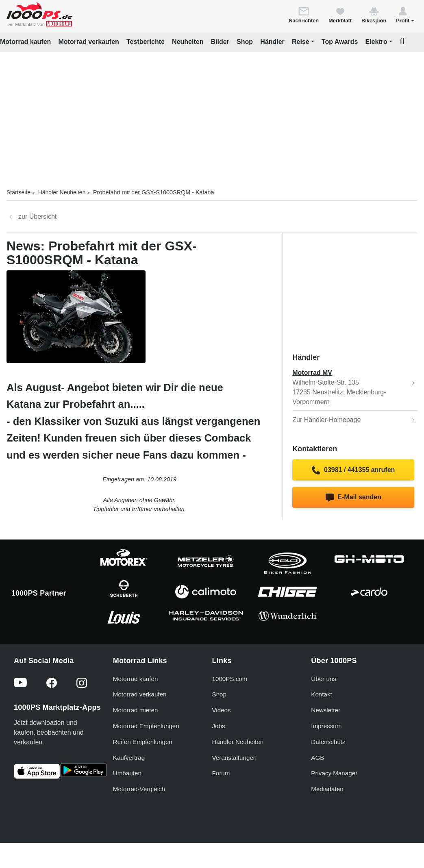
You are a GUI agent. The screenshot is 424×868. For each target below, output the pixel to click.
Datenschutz (328, 742)
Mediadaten (327, 789)
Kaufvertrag (129, 758)
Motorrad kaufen (25, 42)
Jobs (219, 726)
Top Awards (340, 42)
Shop (245, 42)
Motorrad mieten (136, 710)
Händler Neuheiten (62, 192)
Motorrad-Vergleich (139, 789)
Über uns (324, 679)
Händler (272, 42)
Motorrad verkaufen (88, 42)
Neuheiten (188, 42)
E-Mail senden (353, 498)
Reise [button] (301, 42)
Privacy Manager (334, 773)
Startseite (18, 192)
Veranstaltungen (235, 758)
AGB (317, 758)
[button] (405, 15)
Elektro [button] (376, 42)
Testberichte (146, 42)
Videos (222, 710)
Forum (221, 773)
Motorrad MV (312, 373)
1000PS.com (230, 679)
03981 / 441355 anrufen (353, 470)
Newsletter (326, 710)
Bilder (220, 42)
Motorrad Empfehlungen (146, 726)
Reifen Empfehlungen (143, 742)
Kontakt (322, 694)
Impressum (326, 726)
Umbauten (127, 773)
